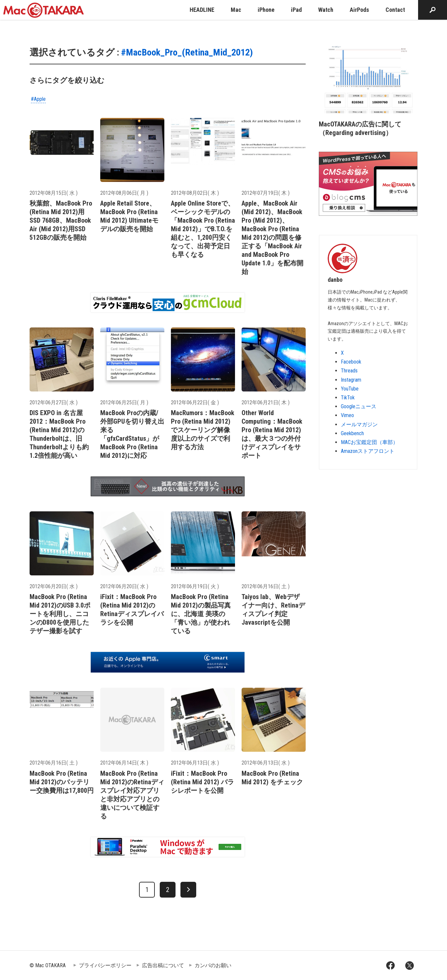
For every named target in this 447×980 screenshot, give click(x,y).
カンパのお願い (213, 965)
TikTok (348, 398)
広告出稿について (163, 965)
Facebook (351, 362)
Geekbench (352, 433)
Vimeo (347, 415)
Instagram (351, 380)
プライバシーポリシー (105, 965)
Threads (349, 371)
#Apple (38, 99)
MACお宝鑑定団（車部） (369, 442)
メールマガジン (359, 424)
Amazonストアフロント (368, 451)
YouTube (350, 389)
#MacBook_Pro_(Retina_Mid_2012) (187, 52)
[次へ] (188, 890)
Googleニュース (359, 406)
